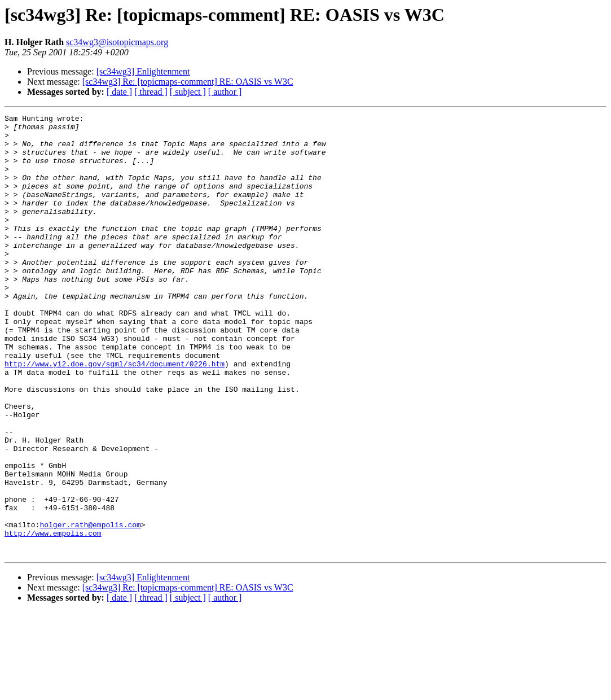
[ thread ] (151, 92)
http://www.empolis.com (53, 618)
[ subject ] (188, 92)
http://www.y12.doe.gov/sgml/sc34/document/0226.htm (115, 414)
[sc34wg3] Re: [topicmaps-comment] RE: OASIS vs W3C (188, 82)
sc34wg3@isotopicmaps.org (117, 42)
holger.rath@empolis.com (90, 607)
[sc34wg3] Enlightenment (143, 71)
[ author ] (225, 92)
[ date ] (119, 92)
